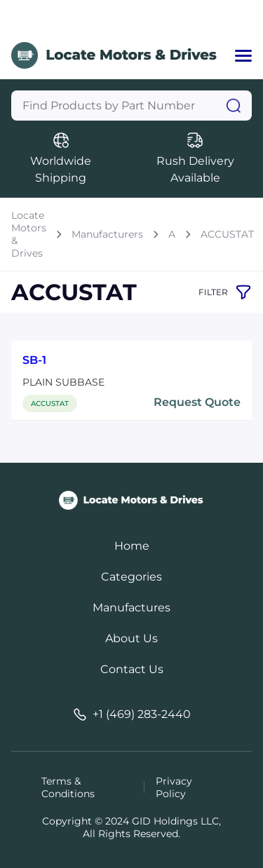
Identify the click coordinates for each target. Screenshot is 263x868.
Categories (131, 577)
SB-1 (34, 360)
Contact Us (132, 669)
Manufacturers (107, 234)
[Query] (131, 106)
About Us (131, 638)
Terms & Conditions (68, 787)
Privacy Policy (174, 787)
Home (132, 546)
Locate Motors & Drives (29, 234)
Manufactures (131, 608)
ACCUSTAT (227, 234)
